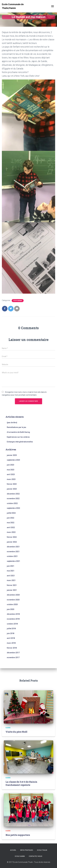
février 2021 (12, 585)
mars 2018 (11, 643)
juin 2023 (10, 465)
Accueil (13, 850)
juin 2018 (10, 633)
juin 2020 (10, 609)
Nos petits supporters (18, 835)
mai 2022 (11, 523)
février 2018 (12, 648)
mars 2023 (11, 479)
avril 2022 (11, 527)
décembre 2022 (13, 494)
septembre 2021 (13, 561)
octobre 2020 (12, 604)
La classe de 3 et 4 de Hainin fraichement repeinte (21, 783)
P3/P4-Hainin (18, 301)
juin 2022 (10, 518)
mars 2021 (11, 580)
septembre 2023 (13, 460)
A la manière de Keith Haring (18, 432)
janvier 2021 (12, 590)
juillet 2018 (11, 629)
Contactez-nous (36, 856)
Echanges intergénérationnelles (20, 442)
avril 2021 (11, 576)
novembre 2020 (13, 600)
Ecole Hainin (20, 856)
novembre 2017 (13, 657)
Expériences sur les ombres (18, 437)
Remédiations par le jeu (16, 427)
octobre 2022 (12, 503)
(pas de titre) (12, 423)
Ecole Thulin (42, 850)
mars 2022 (11, 532)
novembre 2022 (13, 499)
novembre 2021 (13, 552)
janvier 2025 (12, 455)
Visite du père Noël (16, 732)
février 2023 (12, 484)
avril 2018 (11, 638)
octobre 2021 (12, 556)
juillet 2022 (11, 513)
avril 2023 (11, 474)
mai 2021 (11, 571)
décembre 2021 (13, 547)
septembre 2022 (13, 508)
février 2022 (12, 537)
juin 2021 (10, 566)
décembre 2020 (13, 595)
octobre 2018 (12, 624)
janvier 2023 (12, 489)
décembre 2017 (13, 653)
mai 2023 (11, 470)
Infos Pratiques (27, 850)
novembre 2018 (13, 619)
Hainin (8, 728)
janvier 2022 (12, 542)
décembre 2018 (13, 614)
